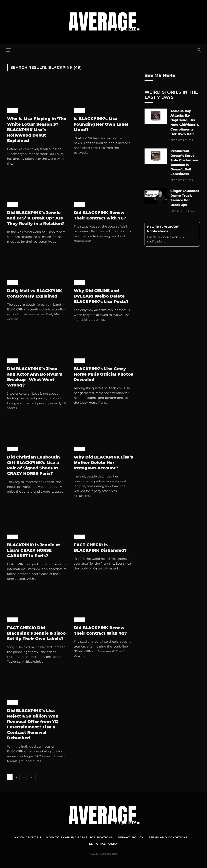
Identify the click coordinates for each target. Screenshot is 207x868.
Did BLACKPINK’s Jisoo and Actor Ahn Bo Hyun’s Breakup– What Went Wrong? (35, 377)
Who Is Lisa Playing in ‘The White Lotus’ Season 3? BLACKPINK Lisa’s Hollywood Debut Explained (37, 130)
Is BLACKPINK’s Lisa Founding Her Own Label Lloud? (101, 124)
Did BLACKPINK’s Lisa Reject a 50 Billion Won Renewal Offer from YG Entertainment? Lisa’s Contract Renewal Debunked (33, 724)
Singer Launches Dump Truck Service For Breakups (185, 198)
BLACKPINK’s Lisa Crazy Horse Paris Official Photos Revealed (103, 374)
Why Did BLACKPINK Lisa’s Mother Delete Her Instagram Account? (103, 463)
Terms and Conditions (168, 837)
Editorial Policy (103, 844)
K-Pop (13, 111)
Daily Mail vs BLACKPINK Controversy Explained (34, 293)
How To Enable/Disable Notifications (80, 837)
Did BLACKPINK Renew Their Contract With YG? (100, 630)
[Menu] (9, 50)
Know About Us (28, 837)
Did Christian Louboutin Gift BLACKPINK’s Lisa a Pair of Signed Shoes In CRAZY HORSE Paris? (33, 465)
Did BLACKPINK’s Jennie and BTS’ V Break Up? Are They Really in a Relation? (36, 218)
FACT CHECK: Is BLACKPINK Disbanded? (100, 548)
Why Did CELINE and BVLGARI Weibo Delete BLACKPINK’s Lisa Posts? (101, 296)
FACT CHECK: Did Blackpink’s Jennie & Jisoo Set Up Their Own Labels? (36, 633)
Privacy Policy (131, 837)
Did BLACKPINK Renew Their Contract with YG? (100, 215)
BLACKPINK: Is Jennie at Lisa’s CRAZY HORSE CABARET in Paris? (34, 550)
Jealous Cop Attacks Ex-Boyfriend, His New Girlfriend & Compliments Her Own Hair (185, 123)
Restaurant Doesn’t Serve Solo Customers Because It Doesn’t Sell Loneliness (184, 162)
